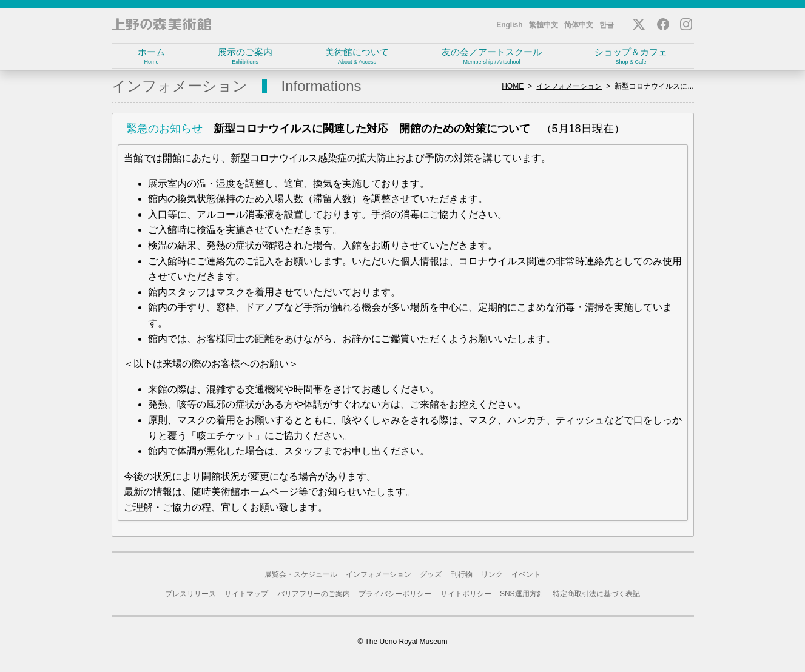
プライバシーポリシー (395, 594)
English (509, 25)
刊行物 (462, 574)
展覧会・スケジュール (301, 574)
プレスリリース (190, 594)
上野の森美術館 (161, 24)
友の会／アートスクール (492, 56)
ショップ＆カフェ (631, 56)
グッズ (431, 574)
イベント (526, 574)
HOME (513, 86)
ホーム (152, 56)
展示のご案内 (245, 56)
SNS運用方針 (522, 594)
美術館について (357, 56)
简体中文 (579, 25)
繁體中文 (544, 25)
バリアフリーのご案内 (314, 594)
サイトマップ (246, 594)
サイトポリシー (466, 594)
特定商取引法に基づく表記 (596, 594)
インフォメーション (569, 86)
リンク (492, 574)
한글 (607, 25)
